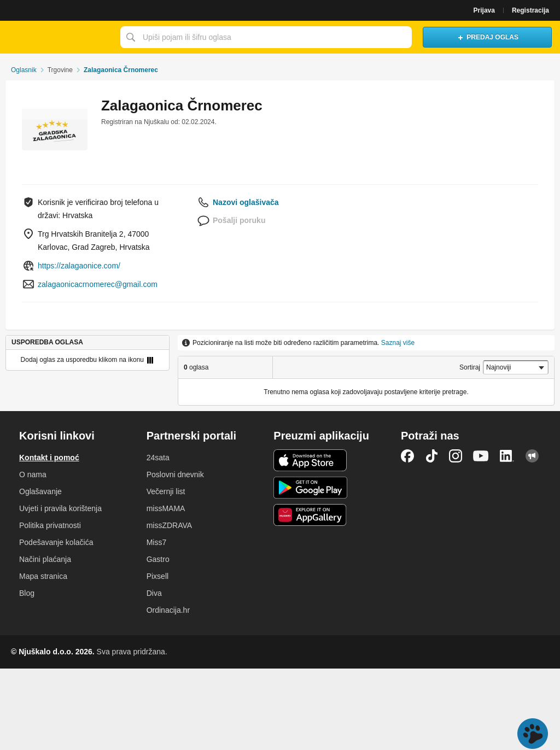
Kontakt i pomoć (49, 458)
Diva (154, 593)
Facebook (407, 456)
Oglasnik (24, 70)
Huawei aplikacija (310, 515)
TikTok (431, 456)
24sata (158, 458)
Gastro (158, 559)
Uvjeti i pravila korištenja (60, 508)
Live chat (533, 734)
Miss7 (157, 542)
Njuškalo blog (532, 456)
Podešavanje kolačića (56, 542)
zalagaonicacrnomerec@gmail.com (98, 284)
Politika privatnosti (50, 525)
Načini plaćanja (45, 559)
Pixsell (157, 576)
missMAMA (166, 508)
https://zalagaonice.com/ (79, 266)
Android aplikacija (310, 488)
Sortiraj (470, 367)
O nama (33, 474)
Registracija (530, 10)
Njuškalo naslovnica (57, 37)
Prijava (484, 10)
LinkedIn (507, 456)
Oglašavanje (40, 491)
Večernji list (166, 491)
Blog (27, 593)
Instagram (456, 456)
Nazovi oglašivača (246, 202)
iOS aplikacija (310, 460)
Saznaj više (398, 343)
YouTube (481, 456)
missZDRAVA (169, 525)
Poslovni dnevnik (175, 474)
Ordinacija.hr (168, 610)
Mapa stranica (43, 576)
